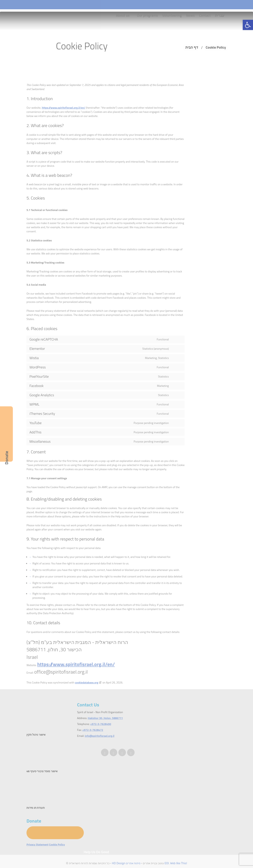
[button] (248, 25)
